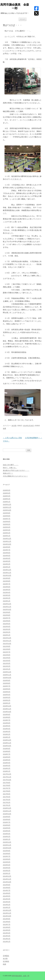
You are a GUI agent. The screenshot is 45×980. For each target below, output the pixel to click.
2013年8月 (7, 922)
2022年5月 (7, 624)
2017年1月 (7, 805)
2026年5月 (7, 490)
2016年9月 (7, 817)
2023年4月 (7, 592)
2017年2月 (7, 802)
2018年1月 (7, 771)
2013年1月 (7, 942)
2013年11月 (7, 913)
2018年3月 (7, 766)
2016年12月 (7, 808)
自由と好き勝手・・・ (11, 465)
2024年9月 (7, 547)
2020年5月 (7, 692)
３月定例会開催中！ (33, 438)
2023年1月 (7, 601)
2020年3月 (7, 697)
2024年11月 (7, 541)
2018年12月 (7, 740)
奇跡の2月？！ (8, 473)
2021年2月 (7, 666)
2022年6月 (7, 621)
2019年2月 (7, 734)
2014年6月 (7, 893)
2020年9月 (7, 680)
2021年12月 (7, 638)
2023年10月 (7, 575)
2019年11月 (7, 709)
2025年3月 (7, 530)
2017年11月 (7, 777)
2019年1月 (7, 737)
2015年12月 (7, 842)
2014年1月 (7, 907)
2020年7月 (7, 686)
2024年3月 (7, 561)
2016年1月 (7, 839)
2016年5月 (7, 828)
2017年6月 (7, 791)
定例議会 (6, 956)
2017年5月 (7, 794)
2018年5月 (7, 760)
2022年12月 (7, 604)
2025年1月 (7, 536)
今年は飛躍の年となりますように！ (15, 476)
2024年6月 (7, 553)
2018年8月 (7, 751)
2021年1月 (7, 669)
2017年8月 (7, 785)
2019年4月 (7, 729)
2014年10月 (7, 882)
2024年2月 (7, 564)
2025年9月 (7, 513)
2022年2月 (7, 632)
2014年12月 (7, 876)
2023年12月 (7, 570)
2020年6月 (7, 689)
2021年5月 (7, 658)
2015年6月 (7, 859)
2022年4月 (7, 627)
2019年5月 (7, 726)
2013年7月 (7, 924)
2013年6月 (7, 927)
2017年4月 (7, 797)
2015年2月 (7, 871)
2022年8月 (7, 615)
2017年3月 (7, 800)
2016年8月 (7, 819)
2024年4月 (7, 558)
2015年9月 (7, 851)
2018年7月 (7, 754)
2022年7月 (7, 618)
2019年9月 (7, 714)
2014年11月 (7, 879)
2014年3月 (7, 902)
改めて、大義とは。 (10, 468)
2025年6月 (7, 522)
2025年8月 (7, 516)
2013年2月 (7, 939)
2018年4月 (7, 763)
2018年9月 (7, 749)
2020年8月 (7, 683)
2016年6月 (7, 825)
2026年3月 (7, 496)
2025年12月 (7, 504)
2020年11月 (7, 675)
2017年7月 (7, 788)
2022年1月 (7, 635)
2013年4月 (7, 933)
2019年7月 (7, 720)
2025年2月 (7, 533)
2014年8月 (7, 888)
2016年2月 (7, 837)
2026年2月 (7, 499)
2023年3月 (7, 595)
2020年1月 (7, 703)
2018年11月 (7, 743)
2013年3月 (7, 936)
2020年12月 (7, 672)
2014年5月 (7, 896)
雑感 (4, 964)
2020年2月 (7, 700)
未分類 (14, 426)
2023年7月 (7, 584)
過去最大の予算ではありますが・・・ (16, 470)
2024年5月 (7, 556)
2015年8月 (7, 854)
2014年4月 (7, 899)
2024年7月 (7, 550)
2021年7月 (7, 652)
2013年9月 (7, 919)
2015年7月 (7, 856)
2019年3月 (7, 732)
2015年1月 (7, 873)
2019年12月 (7, 706)
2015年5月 (7, 862)
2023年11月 (7, 573)
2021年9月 (7, 646)
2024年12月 (7, 539)
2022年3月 (7, 629)
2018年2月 (7, 768)
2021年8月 (7, 649)
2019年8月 (7, 717)
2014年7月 (7, 890)
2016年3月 (7, 834)
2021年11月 (7, 641)
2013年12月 (7, 910)
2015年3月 (7, 868)
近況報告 (6, 961)
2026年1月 (7, 502)
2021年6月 (7, 655)
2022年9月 (7, 612)
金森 (4, 428)
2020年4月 (7, 695)
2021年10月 (7, 644)
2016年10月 (7, 814)
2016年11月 (7, 811)
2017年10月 (7, 780)
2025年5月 (7, 524)
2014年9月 (7, 885)
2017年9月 (7, 783)
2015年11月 (7, 845)
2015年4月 (7, 865)
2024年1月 (7, 567)
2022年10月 (7, 609)
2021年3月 (7, 663)
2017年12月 (7, 774)
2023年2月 (7, 598)
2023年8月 (7, 581)
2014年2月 (7, 905)
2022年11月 (7, 607)
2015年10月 (7, 848)
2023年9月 (7, 578)
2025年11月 (7, 507)
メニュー (23, 19)
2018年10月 (7, 746)
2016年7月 (7, 822)
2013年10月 (7, 916)
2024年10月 (7, 544)
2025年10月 (7, 510)
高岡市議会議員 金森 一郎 (15, 6)
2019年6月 (7, 723)
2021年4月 (7, 661)
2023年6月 (7, 587)
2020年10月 (7, 678)
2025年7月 (7, 519)
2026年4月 (7, 493)
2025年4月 (7, 527)
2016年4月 (7, 831)
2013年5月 (7, 930)
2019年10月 (7, 712)
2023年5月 (7, 590)
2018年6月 (7, 757)
